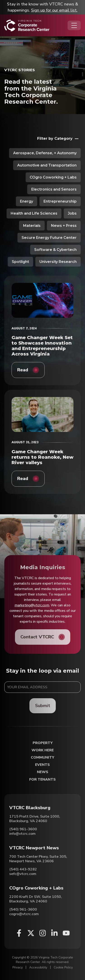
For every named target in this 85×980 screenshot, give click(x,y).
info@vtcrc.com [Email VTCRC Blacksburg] (22, 834)
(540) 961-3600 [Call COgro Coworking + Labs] (23, 909)
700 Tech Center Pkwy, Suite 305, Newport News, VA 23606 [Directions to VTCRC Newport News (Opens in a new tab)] (38, 859)
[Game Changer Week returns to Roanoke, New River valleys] (43, 414)
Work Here (43, 750)
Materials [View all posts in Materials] (32, 226)
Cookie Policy (63, 967)
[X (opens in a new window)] (31, 933)
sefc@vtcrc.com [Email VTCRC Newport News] (23, 874)
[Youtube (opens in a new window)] (66, 933)
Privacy (18, 967)
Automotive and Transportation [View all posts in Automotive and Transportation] (47, 165)
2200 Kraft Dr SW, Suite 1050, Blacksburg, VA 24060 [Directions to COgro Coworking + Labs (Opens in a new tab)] (36, 899)
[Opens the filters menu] (59, 139)
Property (43, 743)
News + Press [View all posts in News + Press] (64, 226)
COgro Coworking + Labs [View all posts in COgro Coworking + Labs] (53, 177)
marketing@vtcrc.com (32, 605)
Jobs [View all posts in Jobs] (72, 213)
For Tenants (42, 780)
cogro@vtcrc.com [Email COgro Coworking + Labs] (24, 914)
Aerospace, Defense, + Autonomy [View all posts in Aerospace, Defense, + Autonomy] (45, 153)
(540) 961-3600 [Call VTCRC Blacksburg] (23, 829)
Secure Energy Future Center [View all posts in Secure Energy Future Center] (49, 238)
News (43, 772)
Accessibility (38, 967)
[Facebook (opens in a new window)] (19, 933)
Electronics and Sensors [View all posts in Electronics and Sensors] (54, 189)
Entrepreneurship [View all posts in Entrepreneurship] (60, 201)
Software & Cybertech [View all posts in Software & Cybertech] (55, 250)
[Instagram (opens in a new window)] (43, 933)
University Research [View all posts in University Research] (58, 262)
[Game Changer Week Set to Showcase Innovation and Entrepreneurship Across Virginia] (43, 300)
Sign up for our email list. (54, 10)
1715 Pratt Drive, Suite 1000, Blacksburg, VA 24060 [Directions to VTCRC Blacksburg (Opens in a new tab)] (35, 819)
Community (42, 758)
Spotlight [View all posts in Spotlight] (20, 262)
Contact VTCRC (37, 637)
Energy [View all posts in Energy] (27, 201)
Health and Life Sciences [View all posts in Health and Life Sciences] (34, 213)
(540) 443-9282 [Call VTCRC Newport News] (23, 869)
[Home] (27, 25)
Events (42, 765)
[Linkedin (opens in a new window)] (54, 933)
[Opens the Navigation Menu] (74, 25)
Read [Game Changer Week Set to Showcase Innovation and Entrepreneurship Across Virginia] (23, 370)
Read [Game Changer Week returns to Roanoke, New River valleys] (23, 479)
